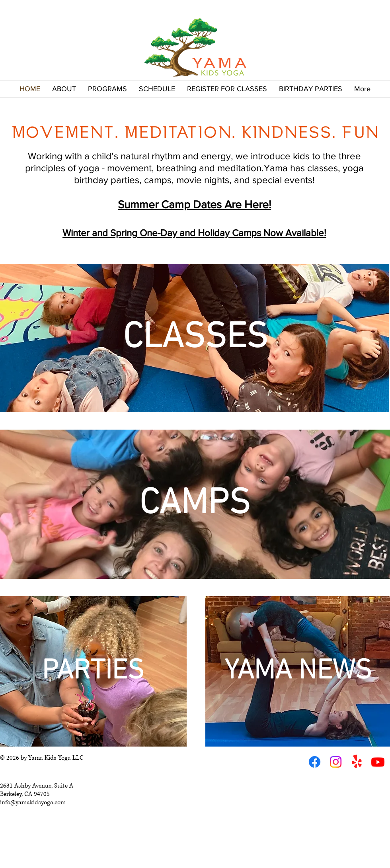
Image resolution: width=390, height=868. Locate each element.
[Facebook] (315, 762)
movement (129, 168)
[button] (64, 89)
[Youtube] (378, 762)
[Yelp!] (357, 762)
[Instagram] (336, 762)
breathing (176, 168)
